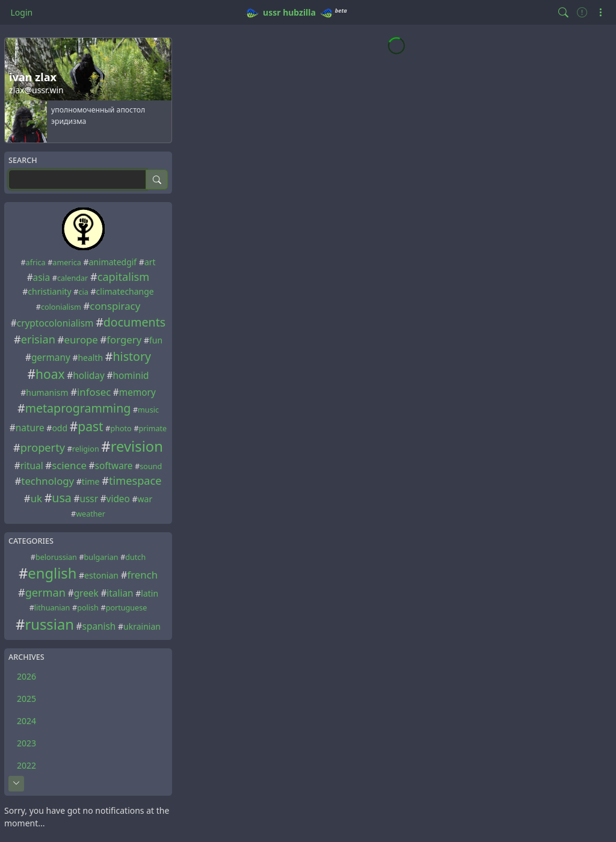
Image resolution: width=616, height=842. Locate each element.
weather (91, 514)
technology (48, 481)
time (91, 481)
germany (51, 358)
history (132, 356)
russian (49, 624)
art (150, 262)
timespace (135, 481)
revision (137, 446)
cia (84, 292)
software (114, 466)
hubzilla (299, 12)
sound (151, 466)
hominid (131, 376)
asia (42, 278)
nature (30, 428)
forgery (124, 340)
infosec (94, 392)
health (90, 358)
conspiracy (115, 306)
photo (121, 429)
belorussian (56, 557)
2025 (26, 699)
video (118, 499)
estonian (101, 575)
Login (22, 12)
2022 (26, 765)
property (43, 447)
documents (134, 322)
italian (120, 593)
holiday (89, 376)
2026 (26, 676)
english (52, 573)
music (148, 410)
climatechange (125, 291)
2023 (26, 743)
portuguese (127, 608)
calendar (72, 278)
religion (86, 449)
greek (86, 593)
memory (137, 392)
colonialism (61, 307)
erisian (38, 339)
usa (62, 498)
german (45, 592)
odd (60, 428)
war (145, 499)
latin (149, 593)
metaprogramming (78, 408)
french (142, 575)
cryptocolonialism (55, 323)
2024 (26, 721)
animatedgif (113, 262)
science (69, 465)
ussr (272, 12)
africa (36, 263)
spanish (99, 626)
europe (81, 340)
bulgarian (101, 557)
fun (156, 340)
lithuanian (52, 608)
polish (88, 608)
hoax (50, 374)
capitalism (124, 277)
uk (36, 498)
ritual (32, 466)
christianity (49, 291)
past (90, 426)
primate (153, 429)
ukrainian (142, 626)
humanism (47, 392)
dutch (135, 557)
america (67, 263)
